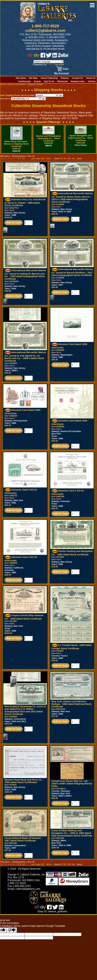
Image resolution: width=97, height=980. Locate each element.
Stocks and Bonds (17, 84)
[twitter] (49, 57)
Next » (49, 159)
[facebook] (43, 57)
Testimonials (25, 81)
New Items (21, 78)
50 (65, 159)
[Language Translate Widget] (48, 62)
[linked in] (55, 57)
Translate (56, 64)
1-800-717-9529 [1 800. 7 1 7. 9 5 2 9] (45, 26)
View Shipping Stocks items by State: (29, 95)
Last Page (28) (38, 159)
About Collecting (49, 78)
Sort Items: (21, 99)
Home (3, 84)
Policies (65, 78)
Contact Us (77, 78)
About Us (91, 78)
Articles (92, 81)
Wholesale (62, 81)
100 (69, 159)
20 (61, 159)
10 (24, 159)
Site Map (33, 78)
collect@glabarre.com (45, 30)
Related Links (78, 81)
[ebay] (34, 57)
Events (37, 81)
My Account (62, 73)
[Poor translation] (12, 930)
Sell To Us (49, 81)
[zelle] (63, 57)
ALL (74, 159)
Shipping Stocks (35, 84)
